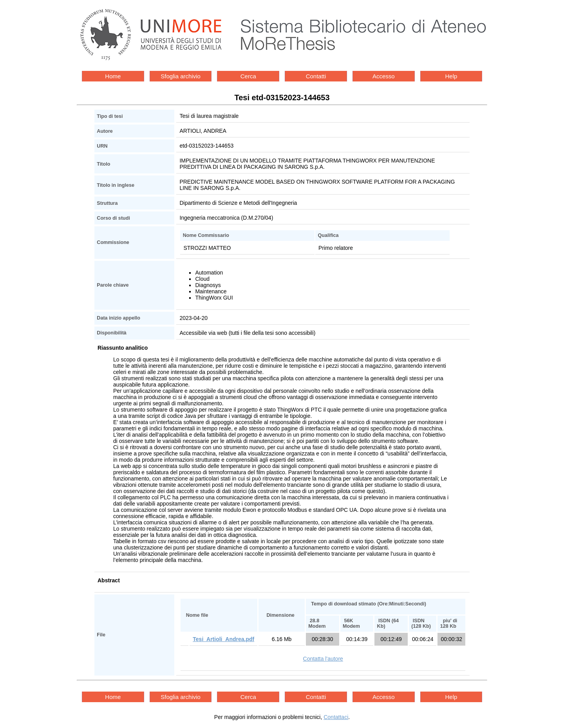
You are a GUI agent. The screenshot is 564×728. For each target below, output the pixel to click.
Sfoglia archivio (181, 76)
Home (113, 76)
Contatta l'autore (323, 659)
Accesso (384, 76)
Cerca (248, 76)
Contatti (316, 76)
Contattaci (336, 717)
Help (451, 76)
